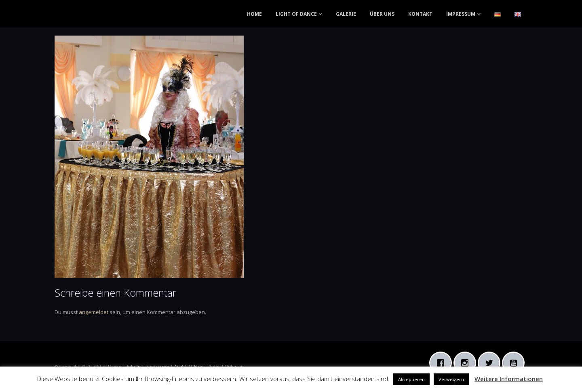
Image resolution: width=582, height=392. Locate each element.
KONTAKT (420, 14)
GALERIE (346, 14)
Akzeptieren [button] (411, 379)
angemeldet (94, 312)
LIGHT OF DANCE (296, 14)
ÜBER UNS (382, 14)
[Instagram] (467, 363)
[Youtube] (515, 363)
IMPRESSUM (461, 14)
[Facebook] (443, 363)
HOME (254, 14)
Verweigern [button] (451, 379)
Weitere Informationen (509, 379)
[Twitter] (491, 363)
